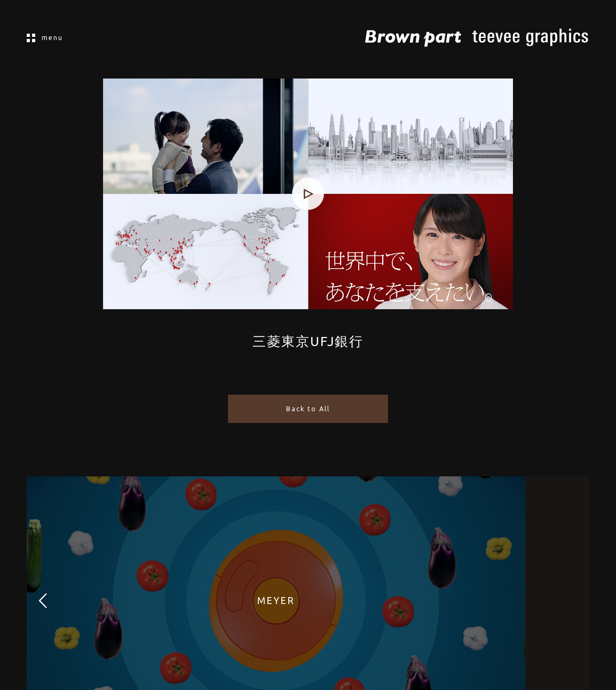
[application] (308, 194)
